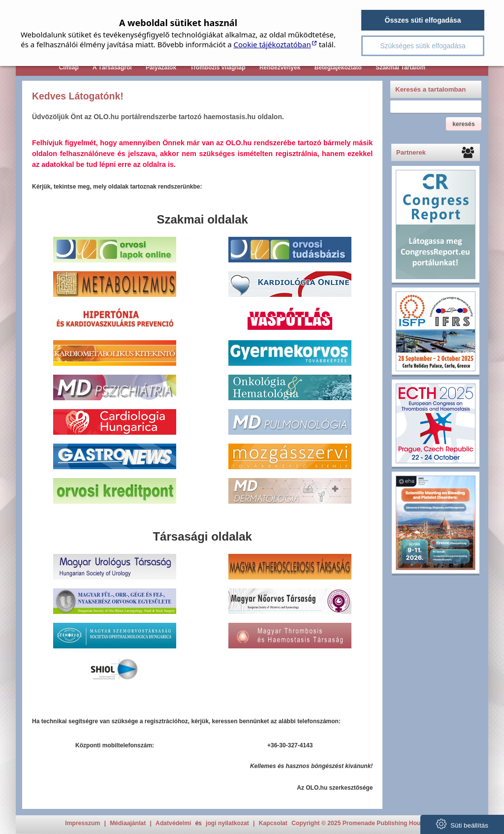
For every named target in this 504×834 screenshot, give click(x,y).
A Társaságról (112, 67)
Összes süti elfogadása (423, 20)
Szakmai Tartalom (400, 67)
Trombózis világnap (218, 67)
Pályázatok (161, 67)
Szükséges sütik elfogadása (423, 46)
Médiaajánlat (128, 823)
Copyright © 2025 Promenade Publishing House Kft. (365, 823)
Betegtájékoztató (338, 67)
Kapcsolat (273, 823)
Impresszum (82, 823)
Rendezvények (280, 67)
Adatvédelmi (173, 823)
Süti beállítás (462, 824)
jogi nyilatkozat (227, 823)
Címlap (69, 67)
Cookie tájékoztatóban (272, 44)
